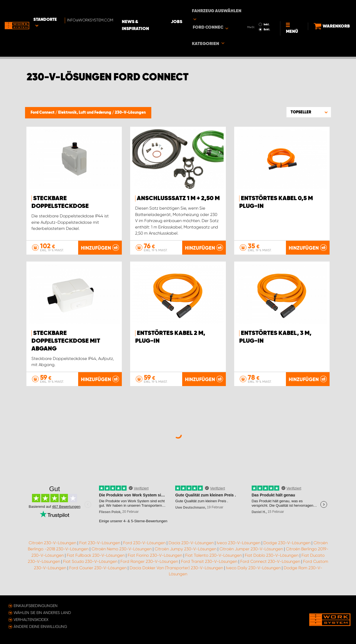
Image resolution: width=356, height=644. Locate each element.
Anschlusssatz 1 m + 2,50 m (178, 198)
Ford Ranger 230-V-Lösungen (149, 565)
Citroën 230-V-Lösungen (52, 546)
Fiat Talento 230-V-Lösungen (213, 559)
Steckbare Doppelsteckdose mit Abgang (66, 341)
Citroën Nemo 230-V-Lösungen (122, 553)
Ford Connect (43, 113)
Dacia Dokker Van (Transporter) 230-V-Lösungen (176, 571)
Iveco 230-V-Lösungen (238, 546)
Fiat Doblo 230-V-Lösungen (272, 559)
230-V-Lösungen (130, 113)
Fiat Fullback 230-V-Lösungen (96, 559)
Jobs (198, 9)
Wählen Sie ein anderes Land (42, 613)
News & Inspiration (160, 9)
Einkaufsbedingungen (36, 606)
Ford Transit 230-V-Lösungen (209, 565)
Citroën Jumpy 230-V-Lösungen (186, 553)
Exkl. (259, 13)
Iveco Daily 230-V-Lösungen (253, 571)
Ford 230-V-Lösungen (144, 546)
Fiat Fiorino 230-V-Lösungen (155, 559)
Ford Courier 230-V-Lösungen (98, 571)
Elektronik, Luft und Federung (85, 113)
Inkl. (259, 8)
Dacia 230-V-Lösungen (191, 546)
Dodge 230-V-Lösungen (287, 546)
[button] (309, 112)
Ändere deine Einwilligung (40, 626)
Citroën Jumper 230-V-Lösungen (251, 553)
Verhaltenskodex (31, 620)
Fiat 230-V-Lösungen (100, 546)
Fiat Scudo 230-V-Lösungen (90, 565)
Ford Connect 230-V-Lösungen (270, 565)
